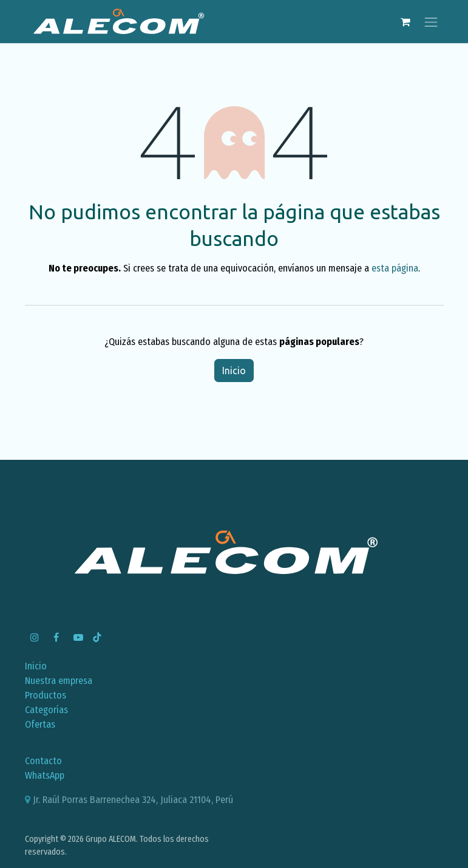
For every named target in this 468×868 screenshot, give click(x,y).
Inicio (234, 371)
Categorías (46, 710)
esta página (395, 268)
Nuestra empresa (59, 681)
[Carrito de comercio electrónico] (405, 22)
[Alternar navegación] (431, 22)
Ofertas (40, 724)
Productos (46, 695)
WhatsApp (45, 775)
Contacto (43, 761)
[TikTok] (97, 637)
